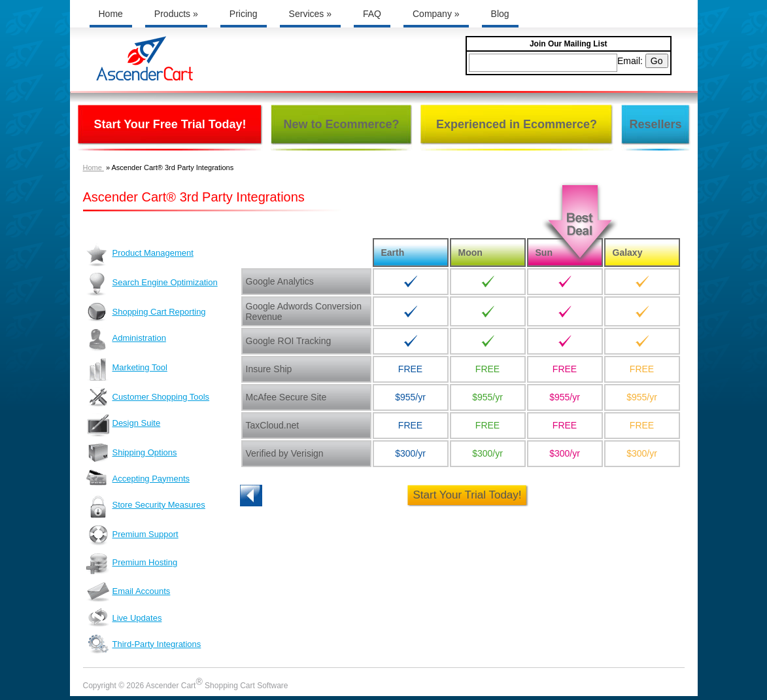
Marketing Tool (127, 369)
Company (436, 14)
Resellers (655, 124)
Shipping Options (132, 453)
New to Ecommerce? (341, 124)
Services (310, 14)
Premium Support (132, 535)
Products (176, 14)
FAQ (372, 14)
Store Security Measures (146, 507)
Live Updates (124, 618)
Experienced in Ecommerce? (517, 124)
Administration (126, 340)
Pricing (244, 14)
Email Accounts (128, 592)
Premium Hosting (132, 564)
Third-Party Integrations (144, 646)
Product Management (140, 255)
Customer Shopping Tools (148, 397)
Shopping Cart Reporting (146, 312)
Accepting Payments (138, 478)
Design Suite (124, 425)
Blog (500, 14)
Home (111, 14)
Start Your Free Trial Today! (170, 124)
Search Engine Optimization (152, 284)
